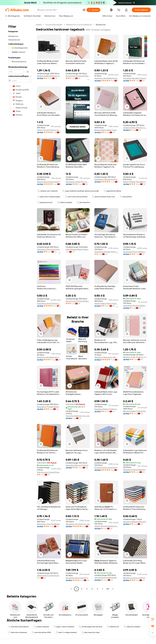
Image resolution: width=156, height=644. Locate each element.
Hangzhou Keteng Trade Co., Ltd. (106, 409)
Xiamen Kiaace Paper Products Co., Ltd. (106, 130)
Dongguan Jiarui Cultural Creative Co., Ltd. (78, 578)
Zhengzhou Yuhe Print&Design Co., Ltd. (49, 524)
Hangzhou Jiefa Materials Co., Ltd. (49, 357)
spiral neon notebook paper (49, 197)
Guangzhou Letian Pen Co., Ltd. (78, 182)
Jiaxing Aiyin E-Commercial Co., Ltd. (49, 575)
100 (108, 589)
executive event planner (19, 627)
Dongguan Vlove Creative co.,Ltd (135, 252)
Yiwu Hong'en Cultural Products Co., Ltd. (49, 472)
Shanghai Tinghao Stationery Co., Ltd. (135, 470)
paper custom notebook (64, 627)
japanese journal (45, 202)
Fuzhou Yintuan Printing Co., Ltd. (49, 130)
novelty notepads (41, 627)
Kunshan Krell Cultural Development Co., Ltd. (106, 468)
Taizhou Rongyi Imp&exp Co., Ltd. (106, 526)
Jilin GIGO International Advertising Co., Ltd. (106, 578)
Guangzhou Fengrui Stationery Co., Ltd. (135, 306)
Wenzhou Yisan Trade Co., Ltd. (135, 357)
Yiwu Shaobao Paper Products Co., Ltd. (78, 249)
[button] (84, 10)
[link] (153, 619)
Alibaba (39, 25)
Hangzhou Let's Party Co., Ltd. (78, 524)
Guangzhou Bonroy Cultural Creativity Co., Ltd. (78, 465)
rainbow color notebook (48, 191)
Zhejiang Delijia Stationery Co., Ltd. (49, 76)
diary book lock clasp (91, 632)
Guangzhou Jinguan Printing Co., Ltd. (106, 179)
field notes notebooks (18, 632)
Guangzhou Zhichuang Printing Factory (49, 249)
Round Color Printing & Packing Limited (78, 76)
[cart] (119, 10)
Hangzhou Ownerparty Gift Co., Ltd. (106, 357)
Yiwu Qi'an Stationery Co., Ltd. (78, 416)
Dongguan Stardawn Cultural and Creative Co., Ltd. (135, 78)
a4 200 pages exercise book (90, 627)
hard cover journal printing (76, 197)
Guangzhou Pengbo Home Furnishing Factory (106, 252)
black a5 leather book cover (104, 197)
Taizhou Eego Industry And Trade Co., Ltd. (49, 182)
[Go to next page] (113, 589)
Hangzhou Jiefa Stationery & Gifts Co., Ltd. (106, 78)
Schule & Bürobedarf (54, 25)
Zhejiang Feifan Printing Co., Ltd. (135, 128)
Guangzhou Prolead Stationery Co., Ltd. (49, 407)
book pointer (126, 197)
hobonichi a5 (113, 627)
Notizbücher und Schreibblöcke (79, 25)
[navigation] (20, 307)
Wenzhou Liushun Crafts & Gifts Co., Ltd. (135, 578)
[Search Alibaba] (59, 10)
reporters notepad (132, 627)
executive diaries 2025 (41, 632)
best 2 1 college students (66, 632)
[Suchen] (93, 10)
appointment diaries (112, 191)
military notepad (65, 202)
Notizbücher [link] (101, 25)
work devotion (83, 202)
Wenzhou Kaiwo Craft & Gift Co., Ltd (135, 411)
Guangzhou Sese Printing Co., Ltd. (49, 303)
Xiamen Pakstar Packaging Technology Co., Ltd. (135, 182)
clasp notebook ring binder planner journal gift (81, 191)
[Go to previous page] (71, 589)
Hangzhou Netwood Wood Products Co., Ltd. (135, 522)
